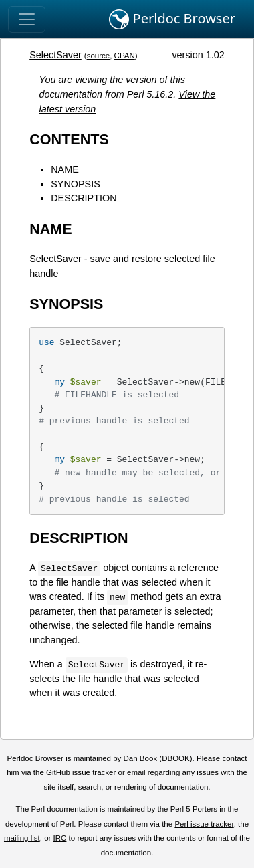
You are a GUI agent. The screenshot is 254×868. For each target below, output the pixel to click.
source (99, 56)
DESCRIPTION (84, 198)
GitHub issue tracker (81, 772)
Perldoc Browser (172, 19)
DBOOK (176, 758)
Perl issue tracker (204, 824)
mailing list (22, 838)
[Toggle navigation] (27, 19)
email (136, 772)
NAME (65, 169)
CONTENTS (69, 139)
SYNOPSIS (76, 184)
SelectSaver (55, 55)
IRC (60, 838)
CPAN (125, 56)
